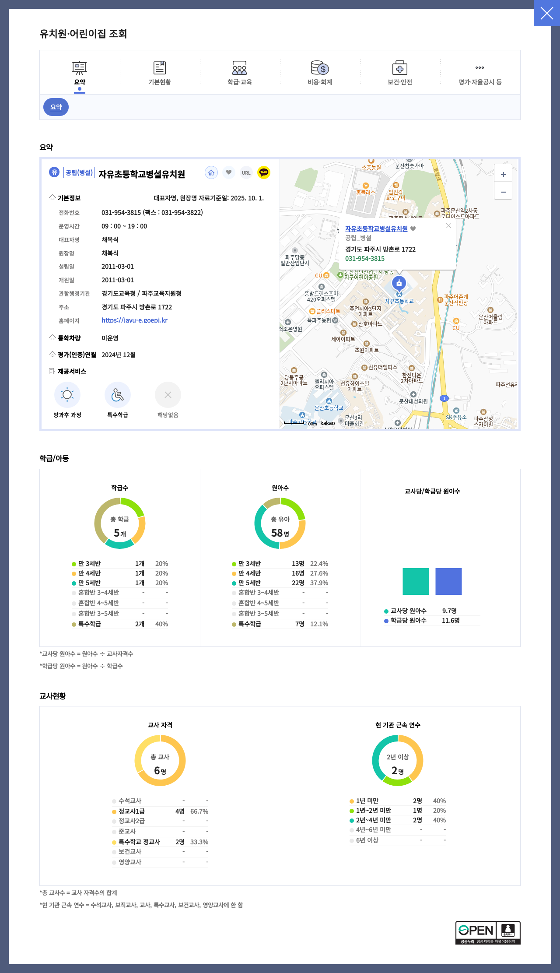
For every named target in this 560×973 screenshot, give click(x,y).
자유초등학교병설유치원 (376, 228)
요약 (56, 107)
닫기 (547, 13)
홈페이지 (211, 172)
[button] (448, 226)
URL (246, 173)
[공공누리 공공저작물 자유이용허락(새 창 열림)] (488, 942)
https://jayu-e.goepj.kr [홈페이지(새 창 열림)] (134, 320)
